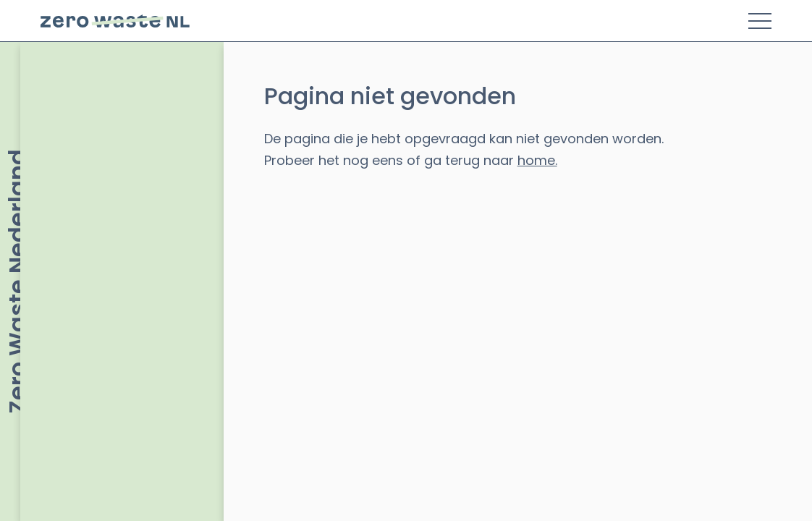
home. (537, 160)
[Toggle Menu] (760, 21)
